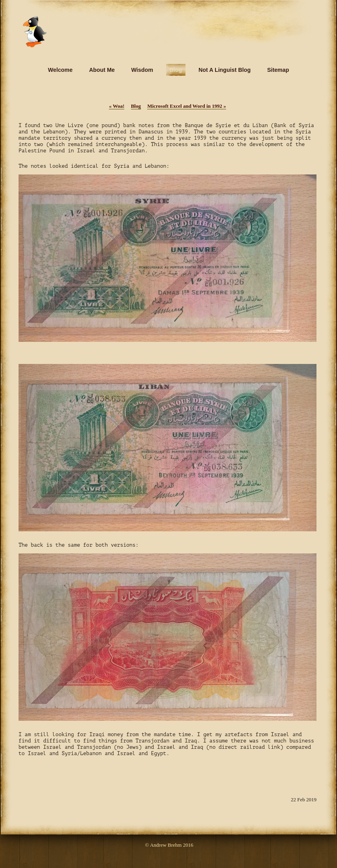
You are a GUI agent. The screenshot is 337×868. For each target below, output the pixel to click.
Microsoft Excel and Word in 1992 (187, 106)
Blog (136, 106)
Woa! (117, 106)
